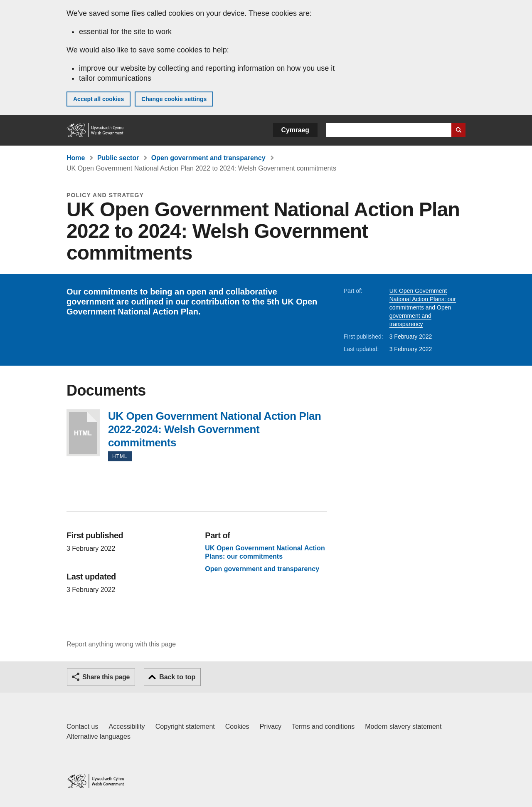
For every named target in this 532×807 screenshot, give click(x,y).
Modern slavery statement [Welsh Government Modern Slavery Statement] (403, 727)
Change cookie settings (174, 99)
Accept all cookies (99, 99)
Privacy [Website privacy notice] (271, 727)
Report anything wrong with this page (121, 644)
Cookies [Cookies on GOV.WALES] (237, 727)
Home (76, 158)
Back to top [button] (177, 677)
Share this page (106, 677)
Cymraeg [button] (295, 130)
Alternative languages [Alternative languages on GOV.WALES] (99, 736)
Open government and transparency (208, 158)
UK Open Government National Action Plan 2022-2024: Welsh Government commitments (83, 433)
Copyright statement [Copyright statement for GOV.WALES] (185, 727)
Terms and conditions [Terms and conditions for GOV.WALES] (323, 727)
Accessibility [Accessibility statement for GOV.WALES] (127, 727)
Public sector (118, 158)
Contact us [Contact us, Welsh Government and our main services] (82, 727)
